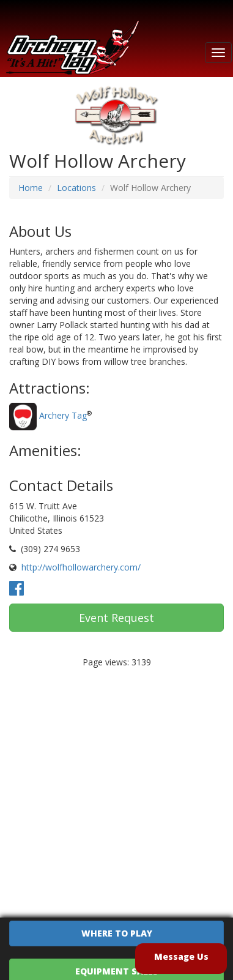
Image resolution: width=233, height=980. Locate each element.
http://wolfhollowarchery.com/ (81, 567)
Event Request (116, 618)
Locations (76, 188)
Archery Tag (63, 415)
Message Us (181, 956)
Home (31, 188)
